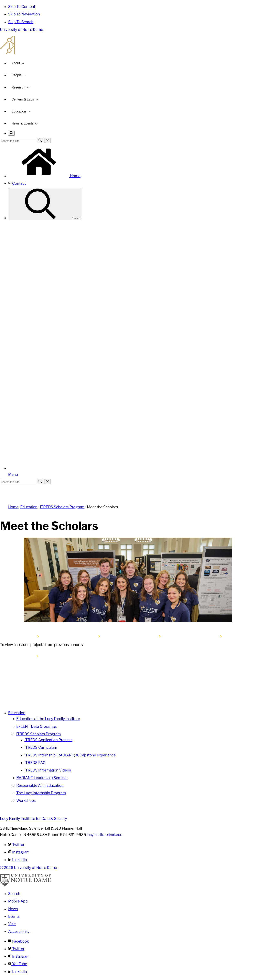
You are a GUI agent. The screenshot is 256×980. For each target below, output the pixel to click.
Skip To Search (21, 22)
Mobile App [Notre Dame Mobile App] (18, 901)
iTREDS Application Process (48, 740)
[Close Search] (47, 140)
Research (18, 87)
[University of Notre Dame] (25, 885)
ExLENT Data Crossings (36, 726)
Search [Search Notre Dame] (14, 894)
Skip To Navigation (24, 14)
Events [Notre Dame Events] (14, 916)
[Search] (40, 140)
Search (45, 204)
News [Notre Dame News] (13, 909)
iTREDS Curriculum (41, 747)
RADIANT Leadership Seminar (42, 778)
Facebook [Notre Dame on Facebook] (19, 941)
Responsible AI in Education (40, 785)
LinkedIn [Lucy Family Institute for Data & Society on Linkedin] (18, 860)
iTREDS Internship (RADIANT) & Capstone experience (70, 755)
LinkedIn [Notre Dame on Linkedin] (18, 972)
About (16, 63)
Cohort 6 (29, 636)
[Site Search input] (18, 141)
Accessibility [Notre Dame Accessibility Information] (19, 931)
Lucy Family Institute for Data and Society (128, 45)
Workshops (26, 800)
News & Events (22, 123)
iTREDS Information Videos (48, 770)
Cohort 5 (90, 636)
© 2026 (7, 868)
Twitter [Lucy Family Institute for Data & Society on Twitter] (16, 845)
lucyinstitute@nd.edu (105, 835)
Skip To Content (22, 7)
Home (44, 176)
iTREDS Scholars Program (62, 507)
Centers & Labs (23, 99)
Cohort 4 (150, 636)
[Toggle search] (11, 133)
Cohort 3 (212, 636)
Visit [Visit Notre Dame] (12, 924)
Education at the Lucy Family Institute (48, 719)
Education (19, 111)
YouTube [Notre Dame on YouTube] (18, 964)
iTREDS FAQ (35, 763)
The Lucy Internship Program (41, 793)
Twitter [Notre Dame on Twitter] (16, 949)
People (17, 75)
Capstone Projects (20, 657)
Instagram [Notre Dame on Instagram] (19, 956)
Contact (17, 183)
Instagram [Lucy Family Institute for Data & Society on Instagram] (19, 852)
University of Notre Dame (22, 30)
